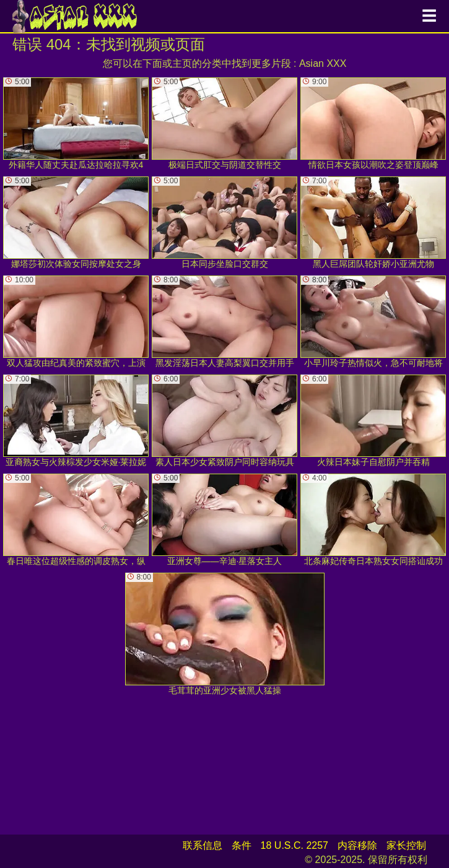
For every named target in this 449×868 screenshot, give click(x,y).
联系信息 (203, 845)
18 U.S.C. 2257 (294, 845)
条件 (242, 845)
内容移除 (357, 845)
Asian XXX (323, 63)
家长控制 (406, 845)
